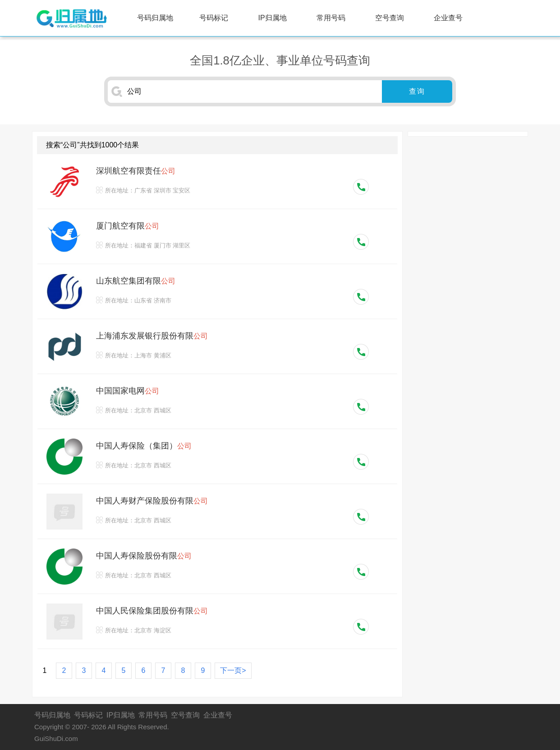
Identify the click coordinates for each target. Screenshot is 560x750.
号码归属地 (155, 18)
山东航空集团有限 (136, 281)
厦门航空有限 (128, 226)
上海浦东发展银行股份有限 (152, 336)
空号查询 (390, 18)
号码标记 (214, 18)
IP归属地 (273, 18)
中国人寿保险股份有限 (144, 556)
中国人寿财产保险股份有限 (152, 501)
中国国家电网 (128, 391)
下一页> (233, 670)
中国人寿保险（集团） (144, 446)
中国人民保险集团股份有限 (152, 611)
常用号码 (331, 18)
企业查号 (448, 18)
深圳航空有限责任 (136, 171)
